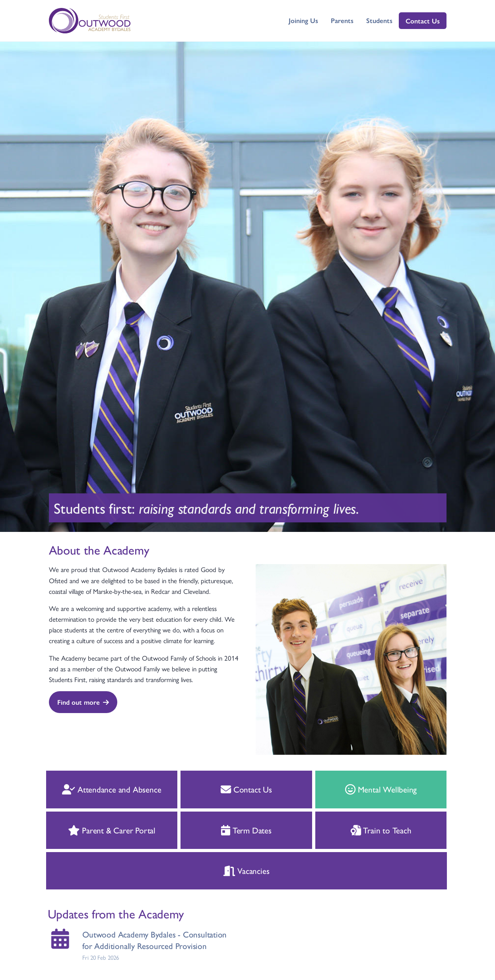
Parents (342, 20)
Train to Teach (365, 830)
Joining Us (303, 20)
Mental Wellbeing (365, 789)
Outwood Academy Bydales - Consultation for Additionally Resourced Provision (139, 940)
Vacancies (231, 870)
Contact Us (423, 21)
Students (379, 20)
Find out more (83, 702)
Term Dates (231, 830)
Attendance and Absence (96, 789)
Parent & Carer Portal (96, 830)
